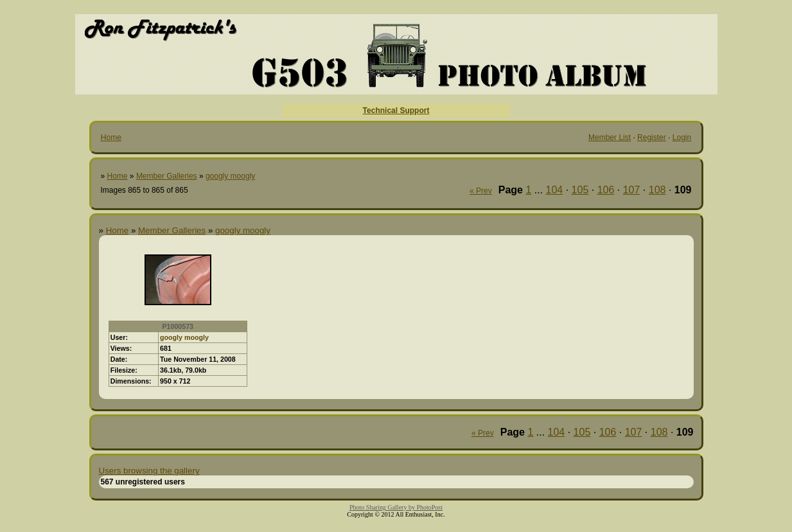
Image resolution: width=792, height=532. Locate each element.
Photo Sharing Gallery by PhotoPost (396, 507)
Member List (610, 137)
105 (580, 190)
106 (606, 190)
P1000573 (178, 326)
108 (657, 190)
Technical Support (396, 111)
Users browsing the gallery (149, 471)
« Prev (481, 191)
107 (632, 190)
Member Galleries (167, 176)
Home (111, 137)
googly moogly (230, 176)
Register (652, 137)
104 (555, 190)
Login (682, 137)
